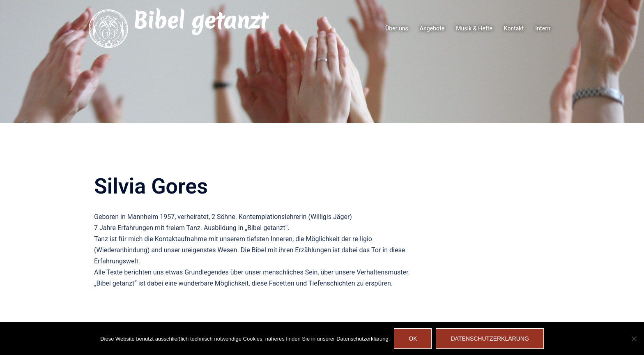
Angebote (432, 28)
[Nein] (634, 339)
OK (413, 339)
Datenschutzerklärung (490, 339)
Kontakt (514, 28)
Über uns (397, 28)
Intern (543, 28)
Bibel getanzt (200, 21)
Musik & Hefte (474, 28)
